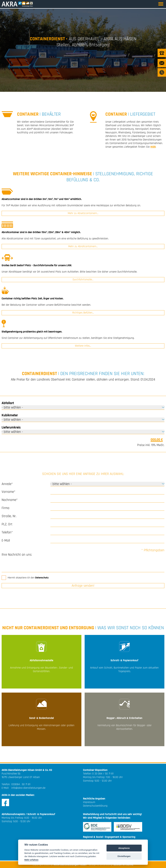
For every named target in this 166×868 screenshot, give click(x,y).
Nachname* (10, 500)
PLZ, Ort (7, 524)
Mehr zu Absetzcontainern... (83, 213)
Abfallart (8, 403)
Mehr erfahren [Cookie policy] (31, 860)
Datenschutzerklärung (95, 806)
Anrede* (7, 484)
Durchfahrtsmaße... (83, 280)
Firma (6, 508)
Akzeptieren (124, 848)
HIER (153, 147)
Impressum (89, 802)
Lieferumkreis (11, 427)
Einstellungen (124, 856)
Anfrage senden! (83, 586)
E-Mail (6, 540)
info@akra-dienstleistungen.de (28, 788)
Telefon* (7, 532)
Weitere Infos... (83, 346)
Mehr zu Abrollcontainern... (83, 246)
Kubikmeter (10, 415)
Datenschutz (42, 578)
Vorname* (9, 492)
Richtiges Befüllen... (83, 313)
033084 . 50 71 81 (21, 784)
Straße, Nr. (9, 516)
